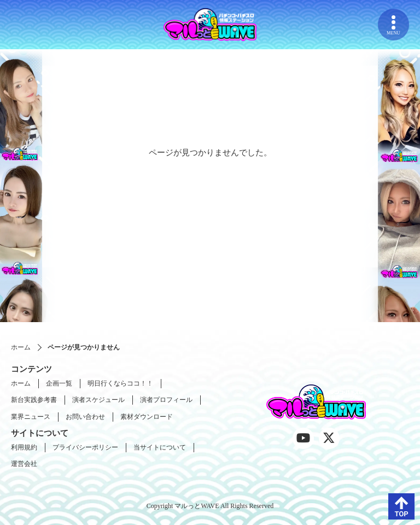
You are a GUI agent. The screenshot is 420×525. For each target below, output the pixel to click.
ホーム (21, 347)
